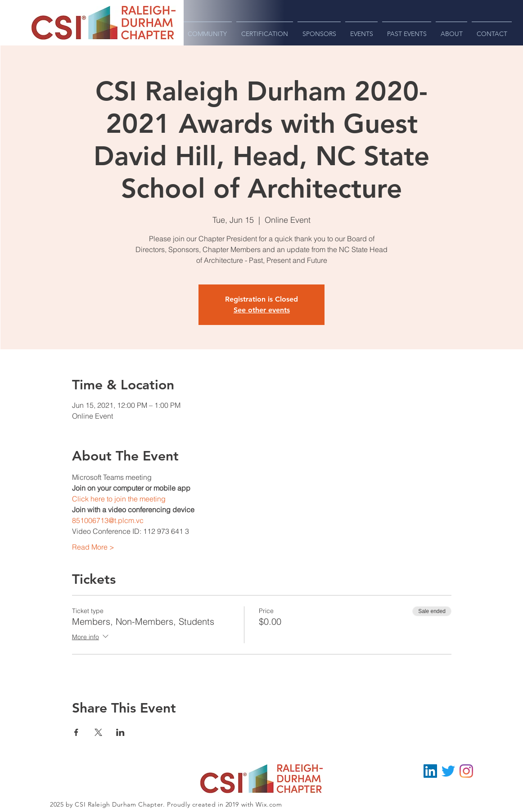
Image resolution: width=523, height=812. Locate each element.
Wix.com (269, 804)
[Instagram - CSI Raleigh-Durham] (466, 771)
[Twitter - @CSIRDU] (448, 771)
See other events (262, 310)
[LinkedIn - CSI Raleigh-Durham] (430, 771)
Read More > (93, 547)
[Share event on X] (98, 732)
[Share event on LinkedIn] (120, 732)
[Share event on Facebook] (76, 732)
